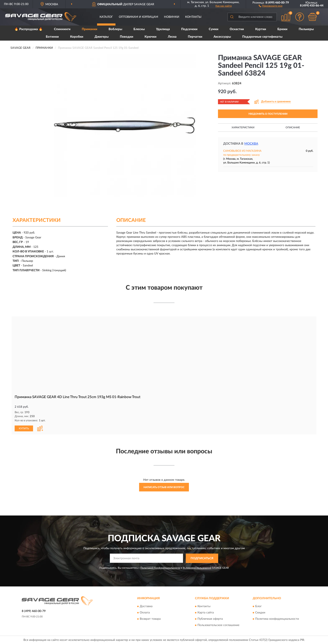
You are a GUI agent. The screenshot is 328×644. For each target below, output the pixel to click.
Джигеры (102, 37)
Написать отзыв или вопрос (164, 487)
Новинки (172, 17)
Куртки (261, 29)
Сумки (214, 29)
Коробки (77, 37)
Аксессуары (222, 37)
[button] (271, 6)
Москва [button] (251, 144)
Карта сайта (206, 612)
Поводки (127, 37)
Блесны (139, 29)
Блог (258, 606)
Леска (172, 37)
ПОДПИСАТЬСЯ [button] (202, 558)
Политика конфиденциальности (277, 619)
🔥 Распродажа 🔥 (29, 29)
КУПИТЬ (24, 428)
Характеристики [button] (243, 127)
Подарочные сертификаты (262, 37)
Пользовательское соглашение (218, 625)
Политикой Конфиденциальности (160, 567)
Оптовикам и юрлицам (138, 17)
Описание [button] (293, 127)
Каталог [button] (106, 17)
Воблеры (115, 29)
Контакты (193, 17)
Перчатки (195, 37)
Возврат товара (150, 619)
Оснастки (237, 29)
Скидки (260, 612)
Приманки (90, 29)
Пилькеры (306, 29)
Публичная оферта (210, 619)
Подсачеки (189, 29)
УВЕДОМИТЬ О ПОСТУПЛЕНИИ (268, 114)
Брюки (282, 29)
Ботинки (52, 37)
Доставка (146, 606)
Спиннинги (62, 29)
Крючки (151, 37)
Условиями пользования (197, 567)
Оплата (145, 612)
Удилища (163, 29)
